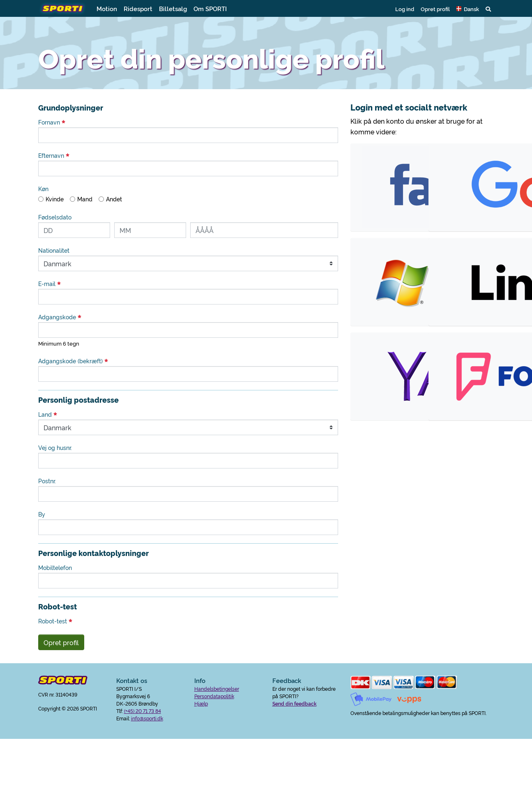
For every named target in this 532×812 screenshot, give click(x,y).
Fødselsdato (55, 217)
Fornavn (52, 122)
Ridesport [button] (138, 8)
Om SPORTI (210, 8)
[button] (468, 9)
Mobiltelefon (55, 567)
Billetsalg (173, 8)
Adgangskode (60, 317)
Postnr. (47, 481)
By (42, 514)
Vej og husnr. (55, 448)
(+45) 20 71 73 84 (143, 711)
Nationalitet (54, 250)
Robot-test (55, 621)
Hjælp (201, 703)
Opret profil (435, 9)
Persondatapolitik (214, 696)
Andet (114, 199)
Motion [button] (107, 8)
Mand (85, 199)
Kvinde (55, 199)
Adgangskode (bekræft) (73, 361)
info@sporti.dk (147, 718)
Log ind (405, 9)
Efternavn (54, 155)
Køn (43, 189)
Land (48, 414)
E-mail (50, 284)
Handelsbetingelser (217, 689)
